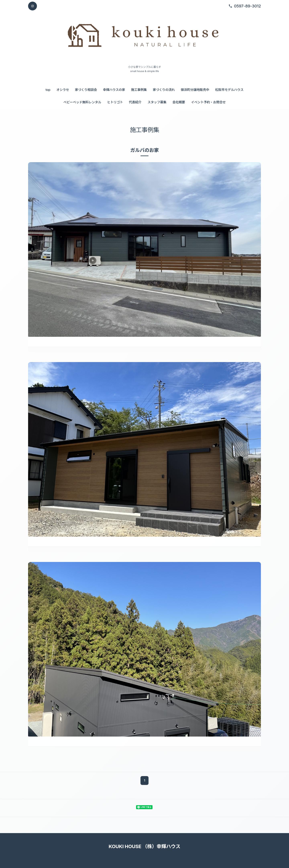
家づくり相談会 (86, 90)
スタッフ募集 (157, 102)
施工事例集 (139, 90)
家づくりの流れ (164, 90)
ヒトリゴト (115, 102)
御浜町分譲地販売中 (195, 90)
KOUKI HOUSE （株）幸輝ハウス (144, 846)
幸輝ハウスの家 (114, 90)
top (48, 90)
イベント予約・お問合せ (208, 102)
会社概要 (179, 102)
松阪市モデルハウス (229, 90)
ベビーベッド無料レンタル (82, 102)
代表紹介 (135, 102)
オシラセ (63, 90)
